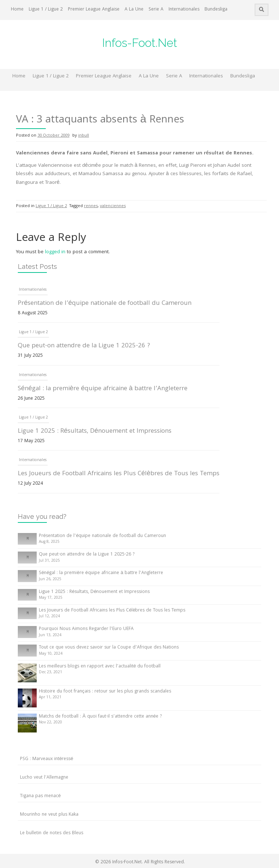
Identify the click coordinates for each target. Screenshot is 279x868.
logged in (55, 252)
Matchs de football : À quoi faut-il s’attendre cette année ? (100, 717)
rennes (91, 206)
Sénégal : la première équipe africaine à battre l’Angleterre (103, 389)
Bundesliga (216, 10)
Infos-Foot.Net (140, 43)
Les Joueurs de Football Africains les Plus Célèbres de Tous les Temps (119, 474)
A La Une (134, 10)
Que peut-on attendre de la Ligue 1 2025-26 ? (84, 346)
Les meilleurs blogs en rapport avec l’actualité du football (100, 667)
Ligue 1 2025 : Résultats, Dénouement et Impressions (95, 431)
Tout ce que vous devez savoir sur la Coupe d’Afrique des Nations (109, 648)
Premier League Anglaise (94, 10)
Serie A (156, 10)
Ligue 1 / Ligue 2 (46, 10)
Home (17, 10)
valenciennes (113, 206)
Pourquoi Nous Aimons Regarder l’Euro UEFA (86, 629)
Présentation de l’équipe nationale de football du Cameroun (105, 304)
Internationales (184, 10)
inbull (84, 136)
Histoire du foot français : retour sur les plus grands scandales (105, 692)
